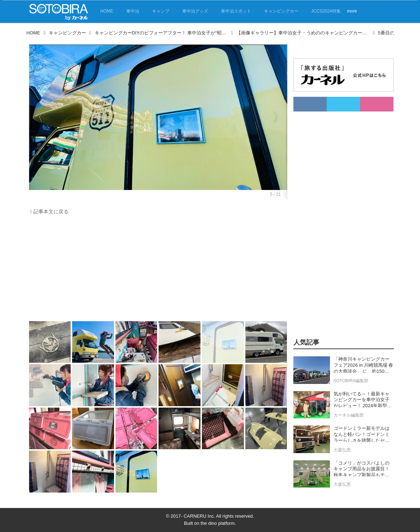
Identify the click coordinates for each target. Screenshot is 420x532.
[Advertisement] (156, 270)
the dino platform (218, 523)
